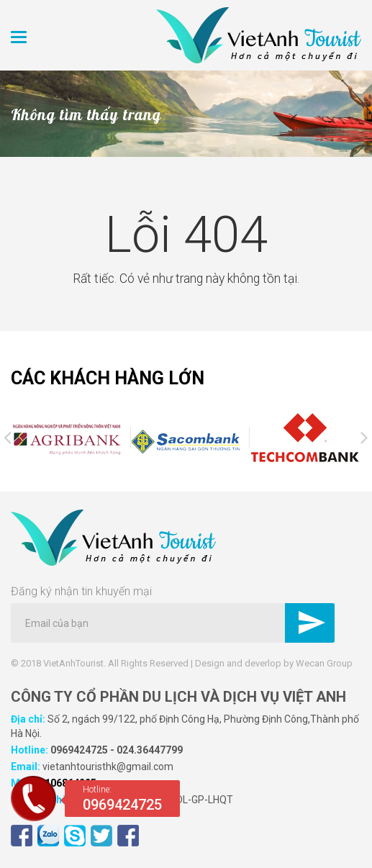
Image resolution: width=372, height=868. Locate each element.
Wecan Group (324, 663)
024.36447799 (150, 750)
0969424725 (79, 750)
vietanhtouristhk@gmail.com (108, 767)
